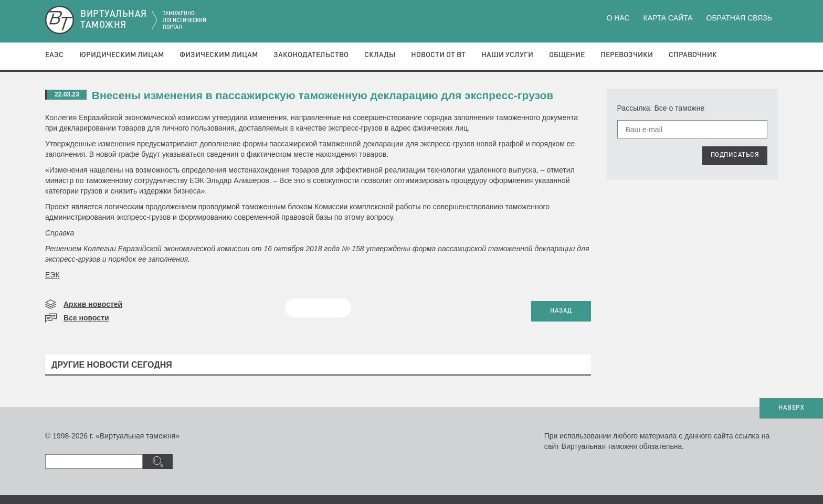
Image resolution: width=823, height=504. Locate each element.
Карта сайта (668, 18)
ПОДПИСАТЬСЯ (735, 155)
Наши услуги (507, 55)
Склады (380, 55)
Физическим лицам (219, 55)
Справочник (693, 55)
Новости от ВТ (438, 55)
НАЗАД (561, 311)
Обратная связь (739, 18)
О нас (618, 18)
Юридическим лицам (122, 55)
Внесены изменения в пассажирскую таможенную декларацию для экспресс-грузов (323, 95)
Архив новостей (93, 304)
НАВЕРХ (791, 408)
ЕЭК (52, 275)
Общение (567, 55)
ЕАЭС (54, 55)
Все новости (86, 318)
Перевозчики (627, 55)
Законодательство (311, 55)
